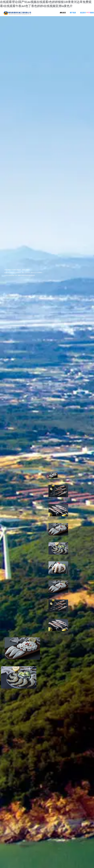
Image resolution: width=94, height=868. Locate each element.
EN (89, 13)
